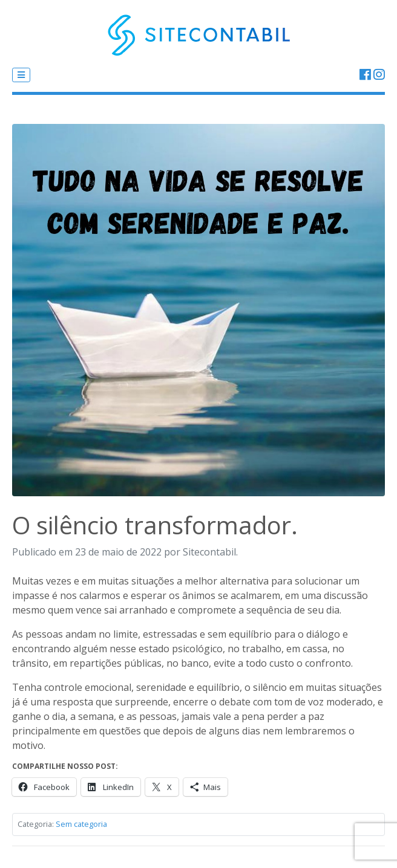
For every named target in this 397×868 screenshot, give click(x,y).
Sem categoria (81, 824)
